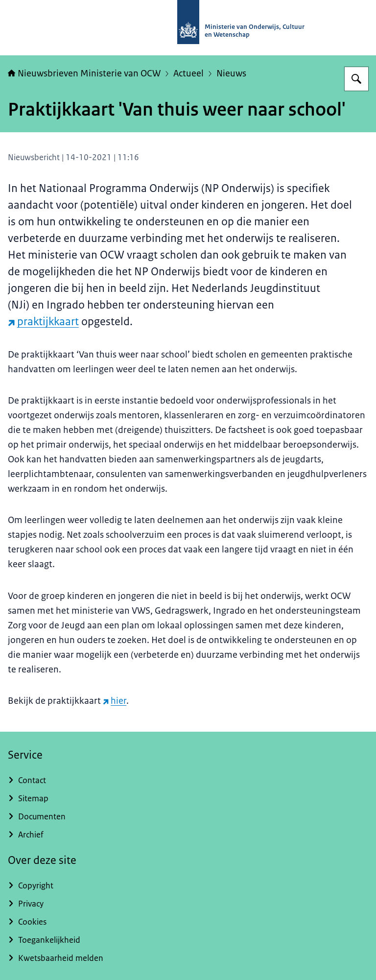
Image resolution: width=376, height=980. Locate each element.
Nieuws (231, 73)
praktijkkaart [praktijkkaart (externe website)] (43, 322)
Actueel (188, 73)
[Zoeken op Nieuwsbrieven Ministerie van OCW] (356, 79)
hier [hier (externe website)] (115, 701)
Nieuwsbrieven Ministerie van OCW (84, 73)
